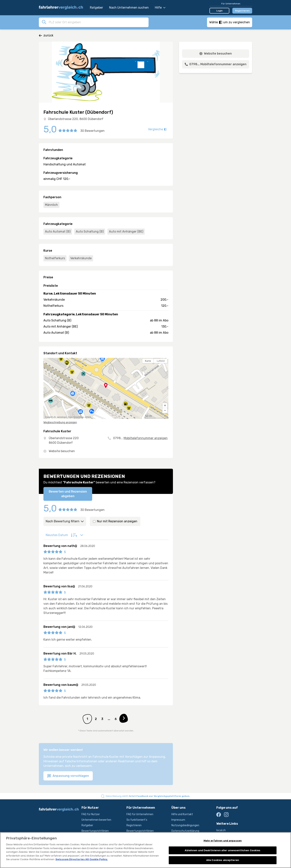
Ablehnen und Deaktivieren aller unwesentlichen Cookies (223, 851)
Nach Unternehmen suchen (129, 8)
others (88, 417)
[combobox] (98, 22)
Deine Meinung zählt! (148, 796)
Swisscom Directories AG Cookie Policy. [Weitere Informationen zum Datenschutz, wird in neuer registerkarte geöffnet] (82, 860)
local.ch (221, 830)
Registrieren (242, 11)
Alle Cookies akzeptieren (223, 861)
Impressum (178, 820)
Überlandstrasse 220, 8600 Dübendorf (76, 119)
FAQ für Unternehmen (140, 814)
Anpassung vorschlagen (68, 776)
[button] (165, 406)
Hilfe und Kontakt (182, 814)
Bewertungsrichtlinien (95, 831)
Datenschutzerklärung (185, 831)
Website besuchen (62, 451)
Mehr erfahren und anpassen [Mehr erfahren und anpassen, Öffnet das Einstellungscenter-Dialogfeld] (223, 841)
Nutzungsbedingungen (185, 825)
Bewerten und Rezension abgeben (68, 494)
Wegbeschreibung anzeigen (60, 422)
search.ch (51, 417)
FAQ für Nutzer (91, 814)
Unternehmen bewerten (96, 820)
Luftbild (161, 361)
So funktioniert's (137, 820)
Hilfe (160, 8)
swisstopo (62, 417)
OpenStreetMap (76, 417)
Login (219, 11)
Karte (148, 361)
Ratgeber (96, 8)
